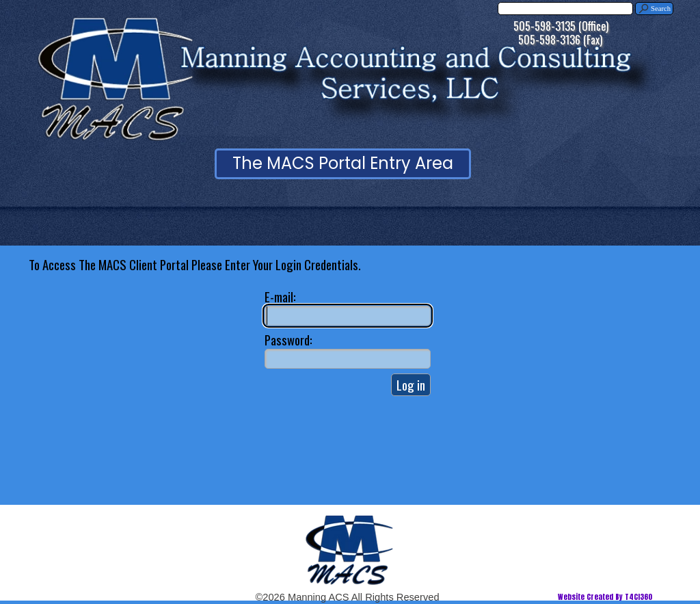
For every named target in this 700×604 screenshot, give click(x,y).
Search (661, 9)
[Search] (565, 9)
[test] (343, 164)
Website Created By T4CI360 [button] (605, 597)
